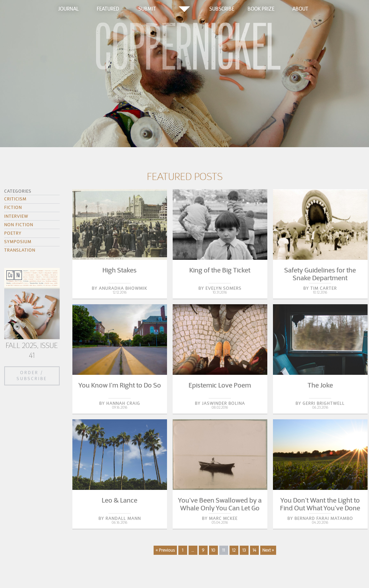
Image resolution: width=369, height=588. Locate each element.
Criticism (15, 199)
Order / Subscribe (32, 376)
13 (244, 550)
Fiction (13, 207)
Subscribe (222, 9)
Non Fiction (19, 225)
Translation (20, 250)
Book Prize (261, 9)
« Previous (165, 550)
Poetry (13, 233)
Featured (108, 9)
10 (213, 550)
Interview (16, 216)
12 (234, 550)
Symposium (18, 242)
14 (254, 550)
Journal (69, 9)
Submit (147, 9)
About (300, 9)
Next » (268, 550)
